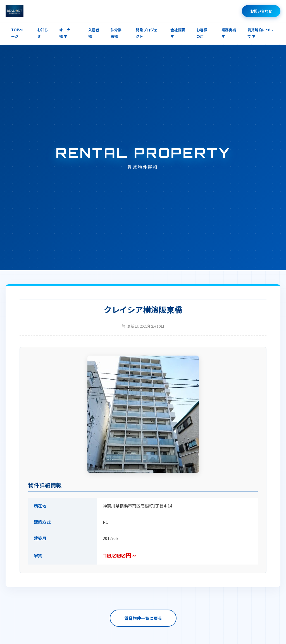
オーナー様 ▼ (66, 33)
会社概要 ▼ (178, 33)
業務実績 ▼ (229, 33)
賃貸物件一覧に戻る (143, 618)
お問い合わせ (261, 11)
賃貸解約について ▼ (260, 33)
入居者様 (94, 33)
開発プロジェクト (147, 33)
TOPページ (17, 33)
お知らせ (43, 33)
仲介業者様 (116, 33)
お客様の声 (202, 33)
